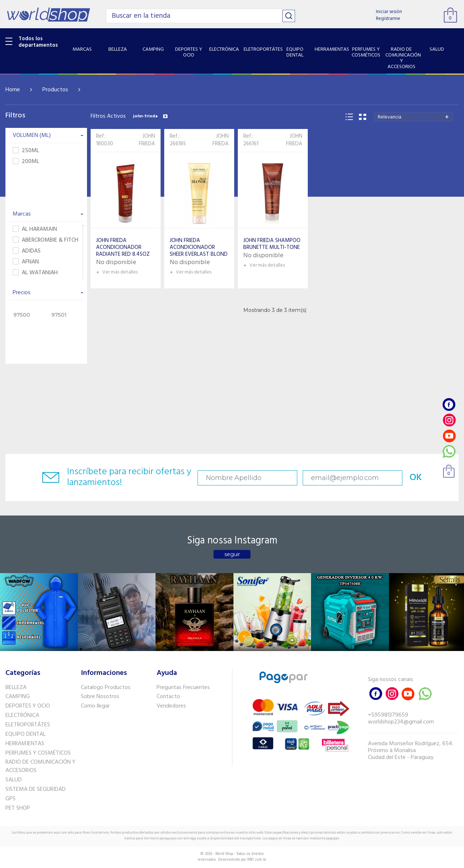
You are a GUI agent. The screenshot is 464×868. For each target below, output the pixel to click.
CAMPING (18, 697)
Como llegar (95, 706)
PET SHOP (18, 808)
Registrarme (388, 19)
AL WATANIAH (35, 273)
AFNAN (26, 262)
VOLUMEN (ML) (48, 135)
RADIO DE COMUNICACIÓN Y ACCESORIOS (40, 766)
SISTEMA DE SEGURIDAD (36, 789)
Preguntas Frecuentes (183, 688)
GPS (11, 799)
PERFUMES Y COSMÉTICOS (38, 753)
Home (13, 90)
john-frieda (150, 116)
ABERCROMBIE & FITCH (45, 240)
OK (416, 478)
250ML (26, 151)
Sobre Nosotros (100, 697)
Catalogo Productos (106, 688)
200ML (26, 162)
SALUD (14, 780)
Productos (55, 90)
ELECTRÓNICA (22, 715)
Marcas (48, 214)
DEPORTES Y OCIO (28, 706)
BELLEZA (16, 688)
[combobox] (414, 117)
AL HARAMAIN (35, 229)
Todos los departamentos (38, 42)
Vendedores (171, 706)
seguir (232, 554)
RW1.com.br (257, 859)
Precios (48, 293)
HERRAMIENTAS (25, 744)
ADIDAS (27, 251)
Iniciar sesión (389, 12)
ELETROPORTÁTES (28, 725)
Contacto (168, 697)
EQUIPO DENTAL (26, 734)
